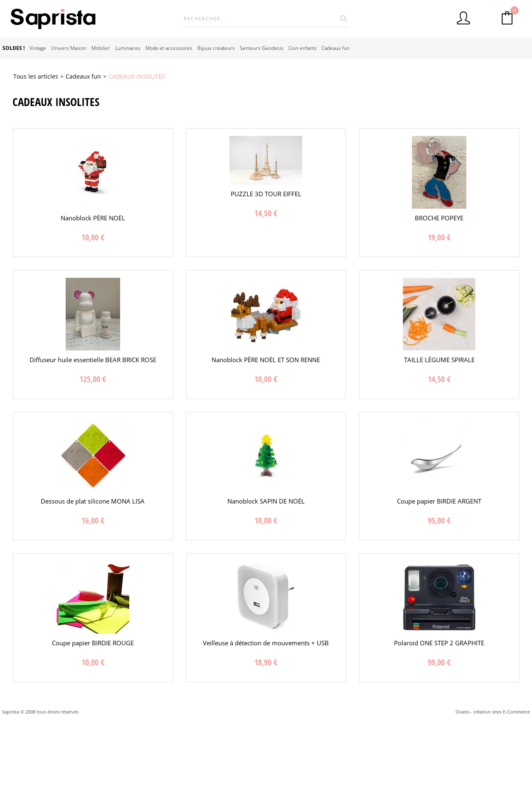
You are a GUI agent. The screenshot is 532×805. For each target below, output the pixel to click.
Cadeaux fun (336, 48)
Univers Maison (69, 48)
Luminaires (128, 48)
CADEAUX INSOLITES (137, 76)
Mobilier (101, 48)
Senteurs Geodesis (262, 48)
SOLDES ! (14, 48)
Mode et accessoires (169, 48)
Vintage (38, 48)
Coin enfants (303, 48)
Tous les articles (36, 76)
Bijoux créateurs (216, 48)
